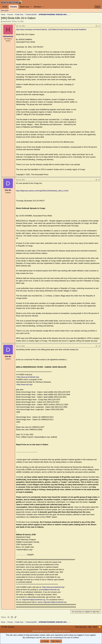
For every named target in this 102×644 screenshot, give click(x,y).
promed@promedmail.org (49, 590)
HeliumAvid (7, 21)
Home (5, 7)
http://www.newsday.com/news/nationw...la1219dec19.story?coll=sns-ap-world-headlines (51, 29)
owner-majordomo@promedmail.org (52, 602)
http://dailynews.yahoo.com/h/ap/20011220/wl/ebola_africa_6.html (42, 191)
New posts (5, 10)
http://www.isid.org (24, 384)
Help (90, 627)
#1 (99, 26)
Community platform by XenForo (51, 631)
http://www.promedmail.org (28, 377)
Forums (14, 7)
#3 (99, 346)
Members (38, 7)
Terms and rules (81, 627)
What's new (24, 7)
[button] (31, 7)
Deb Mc (8, 190)
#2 (99, 180)
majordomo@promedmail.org (34, 600)
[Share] (96, 26)
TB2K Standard (8, 627)
